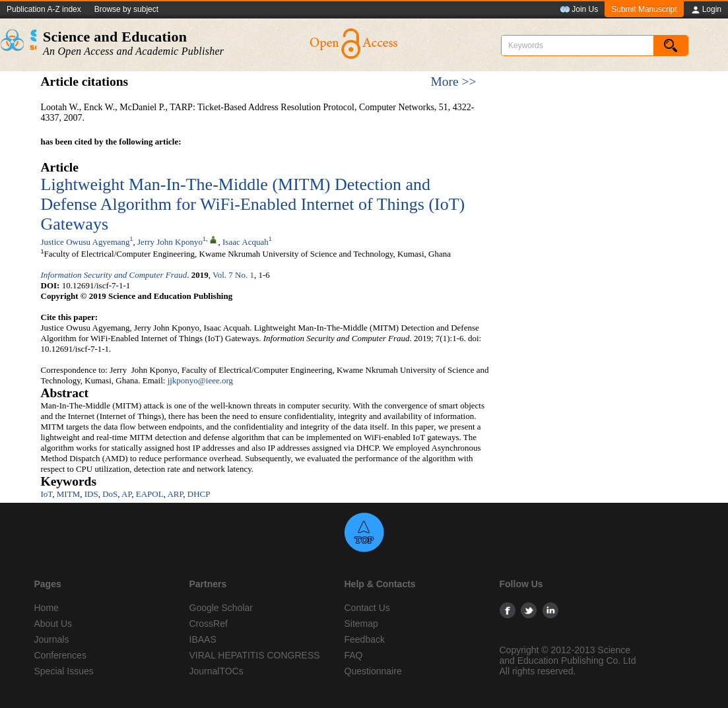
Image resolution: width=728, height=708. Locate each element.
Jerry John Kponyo (170, 242)
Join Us (579, 10)
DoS (110, 494)
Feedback (365, 639)
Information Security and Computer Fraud (114, 275)
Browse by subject (126, 9)
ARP (175, 494)
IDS (91, 494)
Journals (52, 639)
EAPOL (150, 494)
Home (47, 608)
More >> (453, 81)
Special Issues (64, 671)
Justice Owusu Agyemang (85, 242)
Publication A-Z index (44, 9)
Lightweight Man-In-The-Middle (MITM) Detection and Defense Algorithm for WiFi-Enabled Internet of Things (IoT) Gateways (253, 204)
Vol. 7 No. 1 (233, 275)
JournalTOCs (216, 671)
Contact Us (367, 608)
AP (126, 494)
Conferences (60, 655)
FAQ (354, 655)
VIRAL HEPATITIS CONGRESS (255, 655)
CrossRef (209, 624)
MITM (68, 494)
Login (706, 10)
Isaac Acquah (246, 242)
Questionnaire (373, 671)
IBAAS (203, 639)
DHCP (199, 494)
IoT (47, 494)
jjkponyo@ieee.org (200, 380)
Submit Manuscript (644, 9)
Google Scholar (221, 608)
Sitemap (361, 624)
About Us (53, 624)
